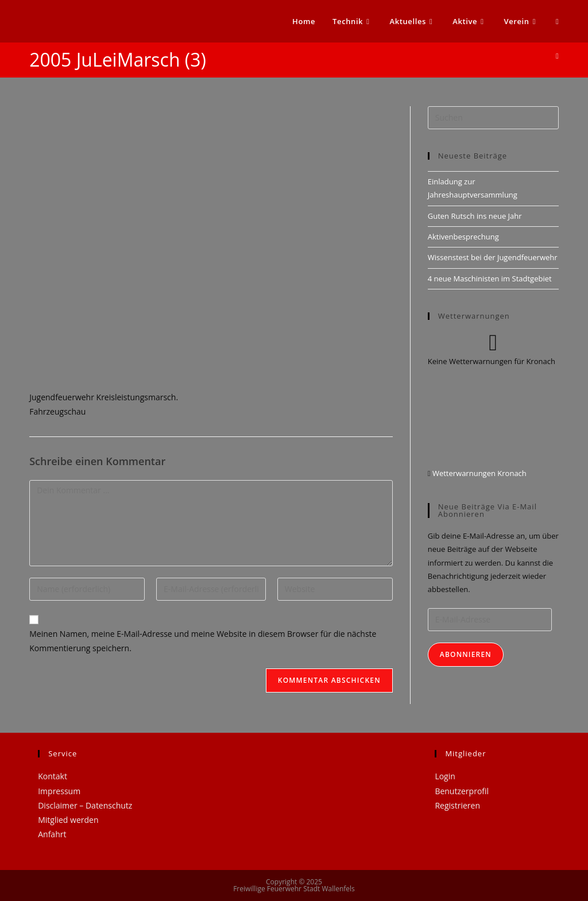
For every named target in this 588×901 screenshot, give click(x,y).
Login (445, 776)
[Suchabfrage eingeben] (493, 118)
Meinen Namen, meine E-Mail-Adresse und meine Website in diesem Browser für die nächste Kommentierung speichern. (203, 641)
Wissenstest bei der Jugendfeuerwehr (493, 257)
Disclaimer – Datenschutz (85, 805)
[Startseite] (557, 56)
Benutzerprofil (462, 791)
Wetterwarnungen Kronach (479, 473)
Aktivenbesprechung (463, 237)
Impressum (59, 791)
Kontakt (53, 776)
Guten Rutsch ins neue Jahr (475, 216)
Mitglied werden (68, 820)
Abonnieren (466, 654)
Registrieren (457, 805)
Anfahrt (52, 834)
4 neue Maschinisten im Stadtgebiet (490, 279)
